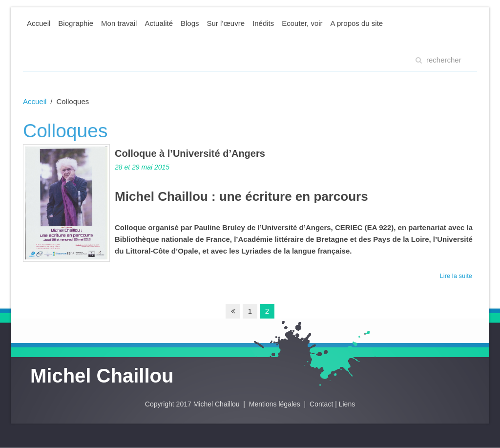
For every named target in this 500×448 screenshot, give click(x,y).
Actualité (159, 23)
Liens (347, 404)
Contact (321, 404)
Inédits (263, 23)
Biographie (76, 23)
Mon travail (119, 23)
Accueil (39, 23)
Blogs (190, 23)
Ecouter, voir (302, 23)
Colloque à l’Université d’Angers (190, 153)
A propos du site (357, 23)
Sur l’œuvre (226, 23)
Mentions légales (276, 404)
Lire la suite (456, 276)
